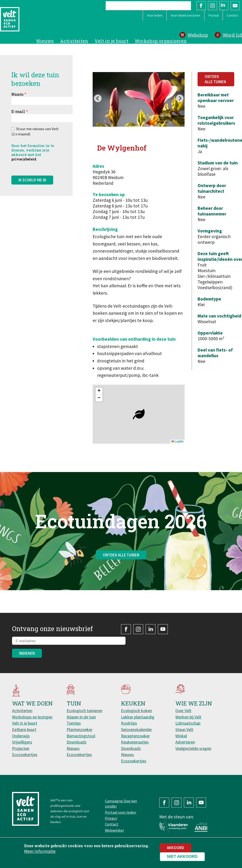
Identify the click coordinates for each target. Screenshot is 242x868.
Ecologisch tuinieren (84, 711)
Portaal (214, 15)
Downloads (77, 742)
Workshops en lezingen (32, 717)
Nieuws (45, 41)
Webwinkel (114, 830)
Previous (98, 99)
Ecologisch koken (136, 711)
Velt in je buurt (111, 41)
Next (180, 99)
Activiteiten (74, 41)
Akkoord (175, 848)
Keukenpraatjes (135, 742)
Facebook (201, 6)
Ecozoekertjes (25, 754)
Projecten (21, 748)
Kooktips (129, 723)
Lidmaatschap (188, 723)
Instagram (212, 6)
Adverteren (185, 742)
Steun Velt (184, 729)
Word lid (232, 35)
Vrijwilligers (22, 742)
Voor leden (155, 15)
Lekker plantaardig (138, 717)
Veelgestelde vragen (193, 748)
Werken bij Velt (188, 717)
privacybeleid (24, 159)
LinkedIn (224, 6)
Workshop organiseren (161, 41)
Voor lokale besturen (185, 15)
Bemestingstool (81, 736)
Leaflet (177, 442)
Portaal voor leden (121, 812)
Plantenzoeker (80, 729)
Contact (232, 15)
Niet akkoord (182, 857)
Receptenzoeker (135, 736)
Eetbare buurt (24, 729)
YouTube (235, 6)
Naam (17, 94)
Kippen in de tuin (81, 717)
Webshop (198, 35)
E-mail (18, 111)
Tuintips (74, 723)
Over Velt (183, 711)
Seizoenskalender (136, 729)
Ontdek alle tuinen (215, 79)
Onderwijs (21, 736)
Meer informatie (40, 851)
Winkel (181, 736)
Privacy (111, 818)
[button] (139, 414)
